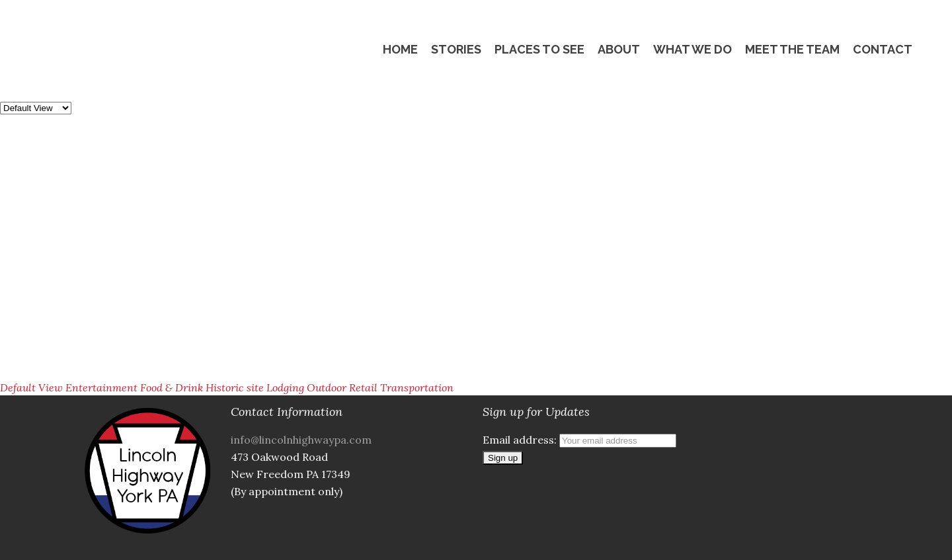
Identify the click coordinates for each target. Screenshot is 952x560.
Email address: (579, 440)
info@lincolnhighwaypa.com (301, 440)
